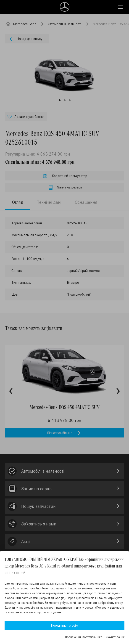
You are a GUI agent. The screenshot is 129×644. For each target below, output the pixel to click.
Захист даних (115, 637)
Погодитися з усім (64, 625)
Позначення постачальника (84, 637)
